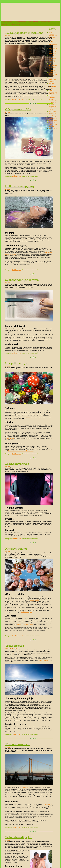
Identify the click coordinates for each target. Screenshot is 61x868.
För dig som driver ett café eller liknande (52, 80)
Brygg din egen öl (53, 128)
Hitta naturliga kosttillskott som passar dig (53, 124)
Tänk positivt (6, 24)
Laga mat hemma (53, 121)
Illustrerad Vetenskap (11, 653)
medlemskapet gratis (27, 612)
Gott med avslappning (20, 186)
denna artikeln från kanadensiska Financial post (21, 451)
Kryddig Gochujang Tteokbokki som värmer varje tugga (53, 36)
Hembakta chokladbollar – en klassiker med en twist (53, 86)
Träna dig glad (15, 646)
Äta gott (9, 22)
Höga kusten (49, 804)
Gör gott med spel (17, 363)
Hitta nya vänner (16, 549)
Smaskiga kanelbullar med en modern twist (53, 92)
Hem (4, 22)
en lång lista (11, 438)
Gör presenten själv (18, 109)
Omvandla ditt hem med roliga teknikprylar (53, 74)
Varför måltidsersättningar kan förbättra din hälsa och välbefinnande (53, 67)
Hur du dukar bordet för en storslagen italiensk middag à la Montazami (53, 99)
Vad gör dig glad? (33, 22)
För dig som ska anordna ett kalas (53, 118)
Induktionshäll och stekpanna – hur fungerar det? (53, 113)
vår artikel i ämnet (43, 660)
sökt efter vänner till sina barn (25, 625)
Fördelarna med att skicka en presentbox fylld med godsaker (53, 51)
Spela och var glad (17, 464)
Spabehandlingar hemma (22, 280)
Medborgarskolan (34, 600)
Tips (24, 24)
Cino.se (28, 417)
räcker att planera (24, 788)
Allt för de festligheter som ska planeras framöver (53, 107)
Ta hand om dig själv (19, 837)
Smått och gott (16, 24)
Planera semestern (18, 744)
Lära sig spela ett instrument (24, 33)
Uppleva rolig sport (20, 22)
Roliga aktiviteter (45, 22)
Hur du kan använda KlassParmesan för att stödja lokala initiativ (52, 58)
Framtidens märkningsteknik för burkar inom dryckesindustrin (53, 44)
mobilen (14, 515)
